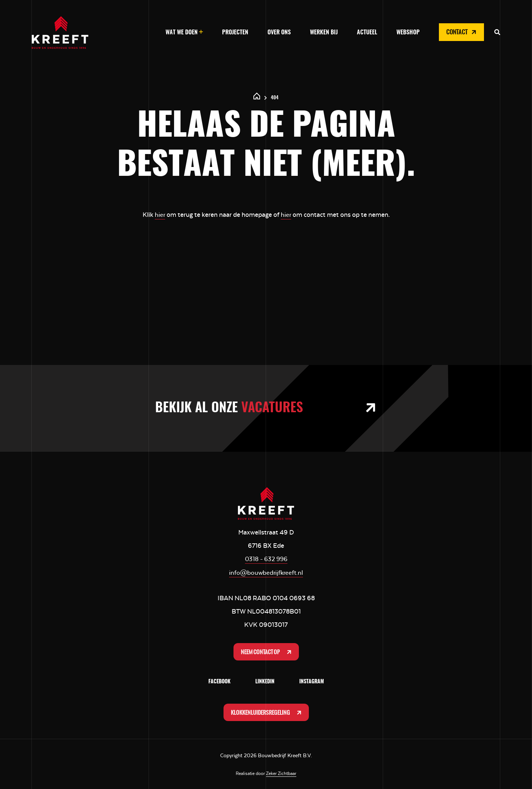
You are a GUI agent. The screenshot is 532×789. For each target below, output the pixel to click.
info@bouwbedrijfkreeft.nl (266, 572)
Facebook (219, 681)
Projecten (235, 33)
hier (160, 215)
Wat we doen (182, 33)
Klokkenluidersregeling (267, 712)
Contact (462, 32)
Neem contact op (267, 651)
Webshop (408, 33)
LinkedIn (265, 681)
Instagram (312, 681)
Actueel (367, 33)
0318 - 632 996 (266, 559)
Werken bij (324, 33)
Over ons (279, 33)
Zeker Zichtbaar (281, 773)
